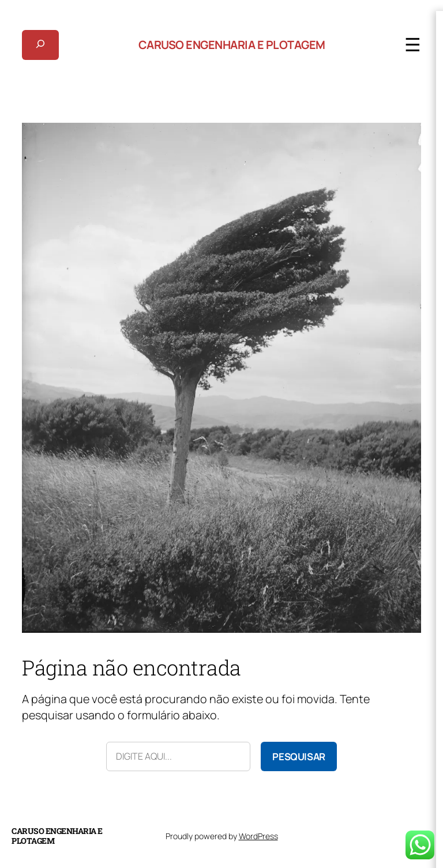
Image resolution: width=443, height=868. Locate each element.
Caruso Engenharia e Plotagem (232, 45)
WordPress (258, 836)
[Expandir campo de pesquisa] (40, 45)
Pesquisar (299, 756)
